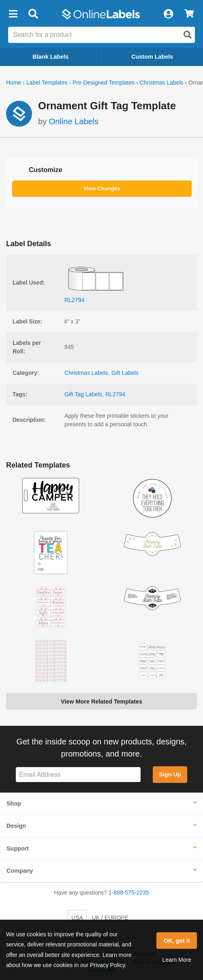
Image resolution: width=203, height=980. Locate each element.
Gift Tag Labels (83, 394)
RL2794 (115, 394)
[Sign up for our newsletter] (78, 775)
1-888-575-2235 (129, 893)
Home (14, 83)
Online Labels (74, 121)
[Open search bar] (33, 14)
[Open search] (188, 35)
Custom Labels (152, 57)
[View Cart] (189, 14)
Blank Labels (50, 57)
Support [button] (18, 848)
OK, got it (177, 941)
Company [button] (20, 871)
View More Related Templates (101, 702)
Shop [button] (14, 804)
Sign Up (170, 774)
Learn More (177, 960)
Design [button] (16, 826)
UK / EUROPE (110, 918)
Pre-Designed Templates (104, 83)
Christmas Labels (161, 83)
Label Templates (47, 83)
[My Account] (168, 14)
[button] (13, 14)
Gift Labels (125, 373)
